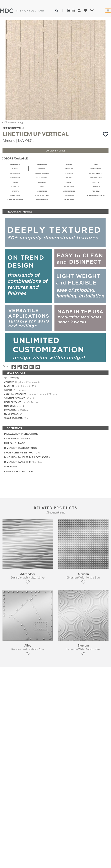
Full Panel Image (15, 670)
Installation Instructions (21, 660)
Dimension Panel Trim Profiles (23, 688)
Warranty (11, 693)
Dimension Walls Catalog (21, 674)
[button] (106, 134)
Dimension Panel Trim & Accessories (27, 684)
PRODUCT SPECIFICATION (19, 698)
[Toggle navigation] (108, 10)
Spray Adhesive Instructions (22, 679)
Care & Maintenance (17, 665)
